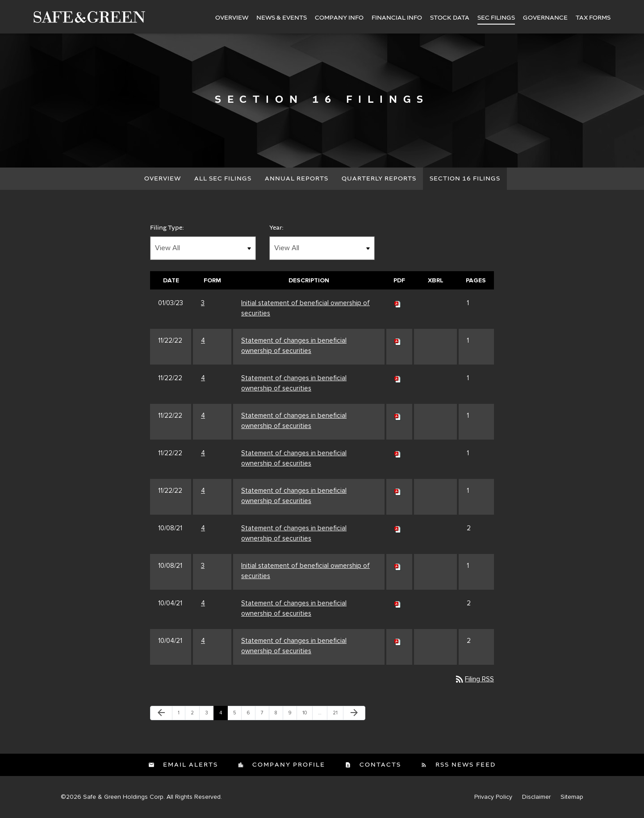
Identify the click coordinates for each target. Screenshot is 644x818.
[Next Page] (354, 713)
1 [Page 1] (181, 715)
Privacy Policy (493, 797)
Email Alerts (189, 765)
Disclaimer (536, 797)
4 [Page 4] (223, 715)
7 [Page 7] (265, 715)
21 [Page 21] (338, 715)
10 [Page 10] (307, 715)
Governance (545, 18)
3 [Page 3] (209, 715)
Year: (276, 228)
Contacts (379, 765)
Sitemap (572, 797)
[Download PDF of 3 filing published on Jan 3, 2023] (398, 303)
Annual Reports (297, 179)
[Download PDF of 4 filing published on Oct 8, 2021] (398, 528)
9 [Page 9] (293, 715)
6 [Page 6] (251, 715)
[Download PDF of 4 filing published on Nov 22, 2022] (398, 340)
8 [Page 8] (279, 715)
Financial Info (397, 18)
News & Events (282, 18)
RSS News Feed (464, 765)
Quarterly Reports (379, 179)
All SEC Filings (223, 179)
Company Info (339, 18)
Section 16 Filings (465, 179)
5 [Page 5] (237, 715)
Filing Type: (167, 228)
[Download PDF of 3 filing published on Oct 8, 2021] (398, 566)
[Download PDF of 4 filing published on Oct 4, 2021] (398, 603)
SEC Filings (496, 18)
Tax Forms (593, 18)
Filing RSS (474, 679)
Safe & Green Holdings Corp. (124, 797)
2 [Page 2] (195, 715)
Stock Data (450, 18)
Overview (232, 18)
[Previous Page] (161, 713)
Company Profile (288, 765)
